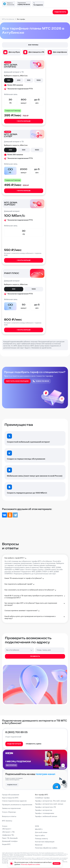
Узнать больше (24, 121)
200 (19, 80)
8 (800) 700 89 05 (24, 5)
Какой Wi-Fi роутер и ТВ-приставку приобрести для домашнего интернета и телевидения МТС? (35, 597)
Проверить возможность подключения (17, 805)
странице (21, 857)
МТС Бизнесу (7, 821)
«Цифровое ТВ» (8, 835)
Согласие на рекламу (20, 854)
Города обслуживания (11, 795)
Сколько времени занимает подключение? (22, 611)
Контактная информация (45, 842)
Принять (56, 863)
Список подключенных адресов (14, 801)
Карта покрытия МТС (10, 798)
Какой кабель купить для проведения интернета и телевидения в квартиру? (35, 617)
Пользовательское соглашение (23, 855)
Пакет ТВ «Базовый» (10, 838)
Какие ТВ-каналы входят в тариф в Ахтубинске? (24, 579)
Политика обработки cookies (46, 848)
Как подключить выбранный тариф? (20, 584)
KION (37, 826)
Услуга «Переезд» (9, 812)
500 (29, 80)
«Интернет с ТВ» (8, 832)
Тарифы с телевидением (45, 813)
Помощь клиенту (41, 839)
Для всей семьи (41, 832)
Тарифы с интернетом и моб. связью (49, 804)
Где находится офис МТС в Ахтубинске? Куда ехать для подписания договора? (35, 604)
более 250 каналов (15, 85)
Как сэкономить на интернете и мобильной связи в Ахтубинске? (31, 590)
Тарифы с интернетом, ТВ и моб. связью (50, 801)
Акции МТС (6, 844)
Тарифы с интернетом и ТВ (45, 807)
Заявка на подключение (11, 808)
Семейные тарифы (42, 798)
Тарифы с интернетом (44, 810)
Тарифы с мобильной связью (46, 816)
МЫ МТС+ (39, 829)
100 (9, 80)
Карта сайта (40, 836)
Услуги (5, 826)
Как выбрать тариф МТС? (16, 558)
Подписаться (12, 785)
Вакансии (39, 845)
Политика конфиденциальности (48, 853)
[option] (12, 52)
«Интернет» (7, 829)
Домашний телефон (10, 841)
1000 (39, 80)
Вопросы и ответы (9, 816)
